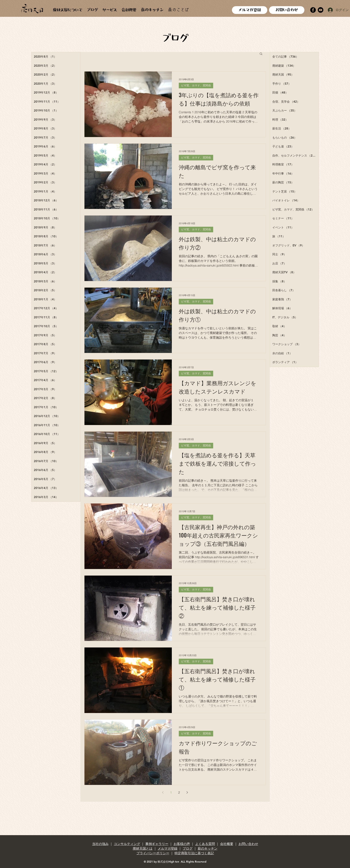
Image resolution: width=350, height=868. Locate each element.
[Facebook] (313, 10)
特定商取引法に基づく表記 (194, 853)
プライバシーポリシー (153, 853)
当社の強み (100, 844)
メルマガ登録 (168, 848)
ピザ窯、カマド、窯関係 (196, 85)
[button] (261, 54)
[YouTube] (321, 10)
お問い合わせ (248, 844)
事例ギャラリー (157, 844)
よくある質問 (205, 844)
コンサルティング (127, 844)
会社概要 (227, 844)
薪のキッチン (208, 848)
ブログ (188, 848)
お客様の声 (182, 844)
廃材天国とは (143, 848)
